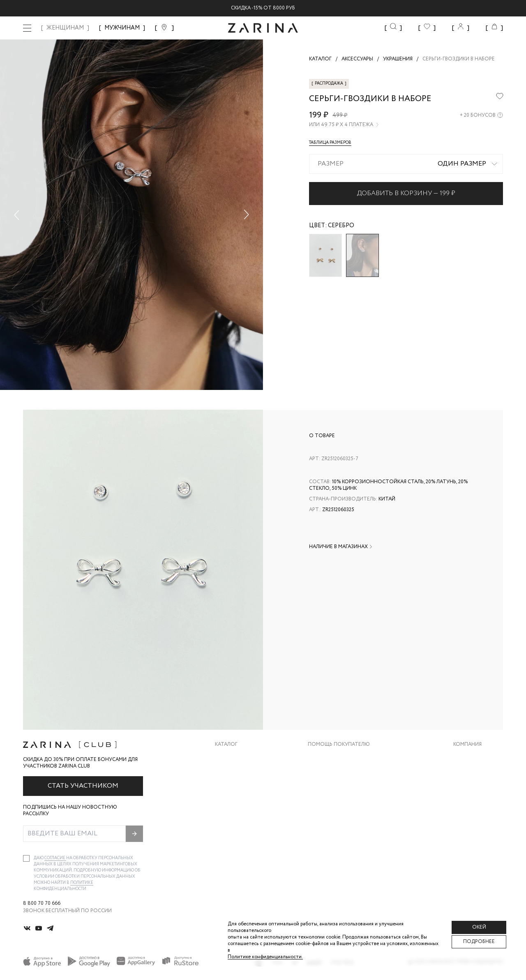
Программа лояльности (342, 806)
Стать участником (83, 786)
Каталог (226, 745)
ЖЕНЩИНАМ (65, 28)
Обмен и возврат (331, 774)
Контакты (467, 790)
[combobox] (406, 164)
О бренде (466, 757)
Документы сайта (333, 839)
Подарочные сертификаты (346, 823)
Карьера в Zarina (475, 774)
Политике (82, 883)
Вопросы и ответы (335, 790)
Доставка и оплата (335, 757)
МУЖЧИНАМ (122, 28)
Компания (467, 745)
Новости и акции (478, 806)
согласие (55, 858)
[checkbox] (26, 858)
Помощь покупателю (339, 745)
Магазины (467, 823)
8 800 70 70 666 (42, 904)
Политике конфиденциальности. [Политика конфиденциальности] (265, 957)
